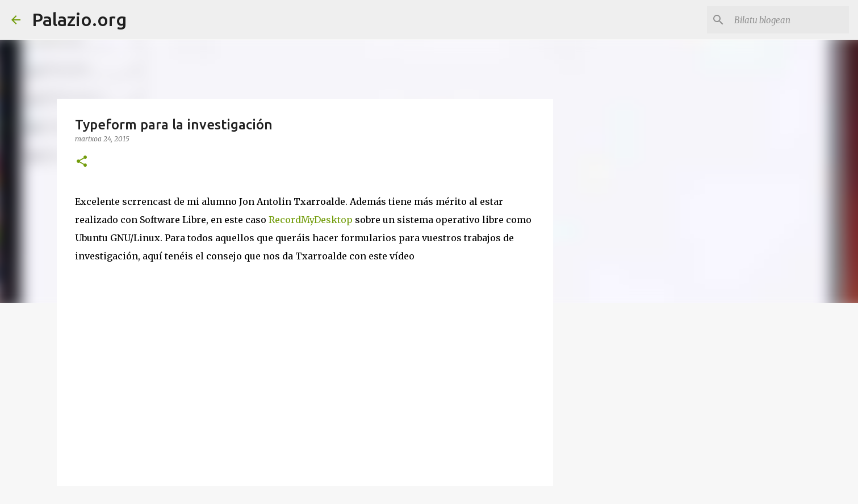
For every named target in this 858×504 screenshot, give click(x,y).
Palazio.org (79, 19)
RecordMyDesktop (311, 220)
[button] (82, 162)
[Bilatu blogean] (789, 20)
